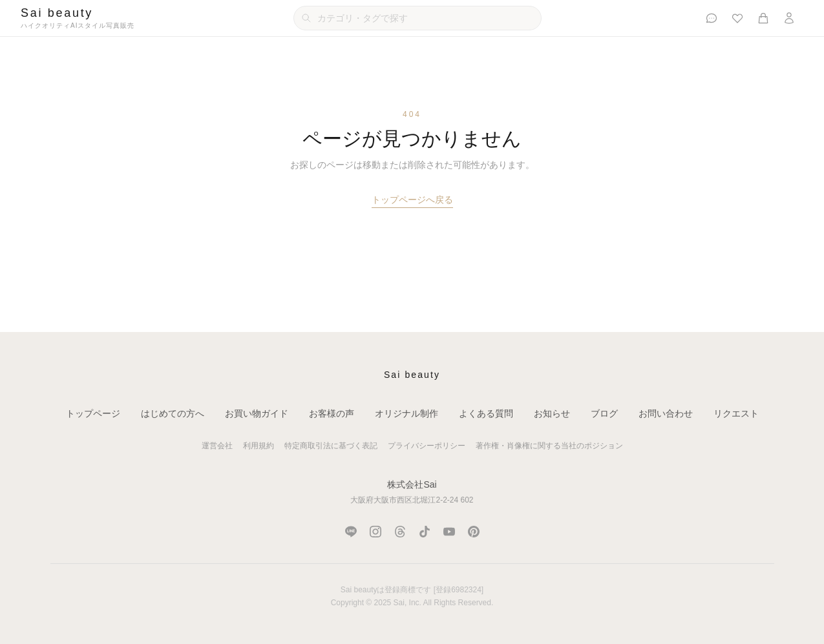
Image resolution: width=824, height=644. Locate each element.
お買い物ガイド (257, 413)
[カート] (763, 18)
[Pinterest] (474, 532)
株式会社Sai (412, 484)
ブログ (604, 413)
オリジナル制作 (407, 413)
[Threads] (400, 532)
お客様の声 (332, 413)
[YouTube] (449, 532)
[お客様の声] (712, 18)
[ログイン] (789, 18)
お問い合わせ (666, 413)
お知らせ (552, 413)
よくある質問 (486, 413)
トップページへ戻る (412, 200)
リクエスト (736, 413)
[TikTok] (425, 532)
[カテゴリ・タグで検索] (417, 18)
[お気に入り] (737, 18)
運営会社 (217, 446)
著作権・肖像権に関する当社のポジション (549, 446)
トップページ (93, 413)
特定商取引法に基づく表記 (331, 446)
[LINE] (351, 532)
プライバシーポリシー (427, 446)
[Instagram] (375, 532)
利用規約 (259, 446)
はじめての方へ (173, 413)
